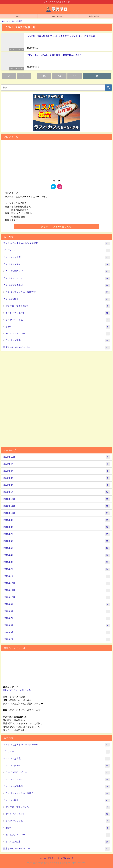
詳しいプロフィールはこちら (56, 227)
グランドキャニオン (58, 313)
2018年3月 (56, 633)
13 (44, 76)
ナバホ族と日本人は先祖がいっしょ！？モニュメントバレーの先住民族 (60, 36)
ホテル (58, 327)
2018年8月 (56, 612)
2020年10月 (56, 457)
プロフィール (56, 251)
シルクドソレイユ (58, 320)
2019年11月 (56, 506)
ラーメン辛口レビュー (58, 271)
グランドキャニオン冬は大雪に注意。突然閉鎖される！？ (54, 55)
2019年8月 (56, 527)
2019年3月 (56, 562)
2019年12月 (56, 499)
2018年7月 (56, 619)
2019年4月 (56, 555)
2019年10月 (56, 513)
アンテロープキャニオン (58, 306)
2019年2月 (56, 569)
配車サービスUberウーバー (56, 348)
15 (75, 76)
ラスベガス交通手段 (56, 285)
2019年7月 (56, 534)
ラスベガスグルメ (56, 265)
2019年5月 (56, 548)
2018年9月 (56, 605)
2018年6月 (56, 626)
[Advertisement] (56, 399)
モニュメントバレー (58, 334)
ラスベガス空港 (58, 341)
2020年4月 (56, 471)
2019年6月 (56, 541)
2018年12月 (56, 583)
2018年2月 (56, 640)
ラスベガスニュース (56, 279)
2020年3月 (56, 478)
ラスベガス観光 (56, 299)
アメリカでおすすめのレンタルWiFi (56, 243)
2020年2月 (56, 485)
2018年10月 (56, 597)
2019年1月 (56, 577)
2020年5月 (56, 464)
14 (59, 76)
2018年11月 (56, 591)
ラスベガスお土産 (56, 258)
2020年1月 (56, 492)
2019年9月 (56, 520)
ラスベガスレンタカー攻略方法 (58, 292)
